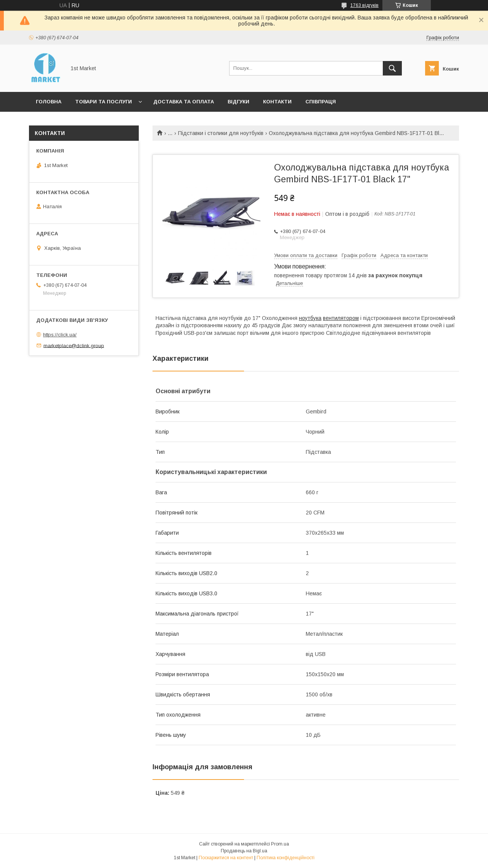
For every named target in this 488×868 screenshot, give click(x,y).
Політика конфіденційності (286, 858)
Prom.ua (280, 844)
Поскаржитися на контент (226, 858)
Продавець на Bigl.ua (244, 851)
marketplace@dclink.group (74, 345)
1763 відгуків (364, 5)
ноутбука (310, 318)
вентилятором (341, 318)
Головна (49, 102)
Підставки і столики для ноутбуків (221, 133)
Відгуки (238, 102)
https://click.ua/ (60, 335)
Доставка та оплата (184, 102)
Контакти (277, 102)
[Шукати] (392, 68)
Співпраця (321, 102)
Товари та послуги (104, 102)
